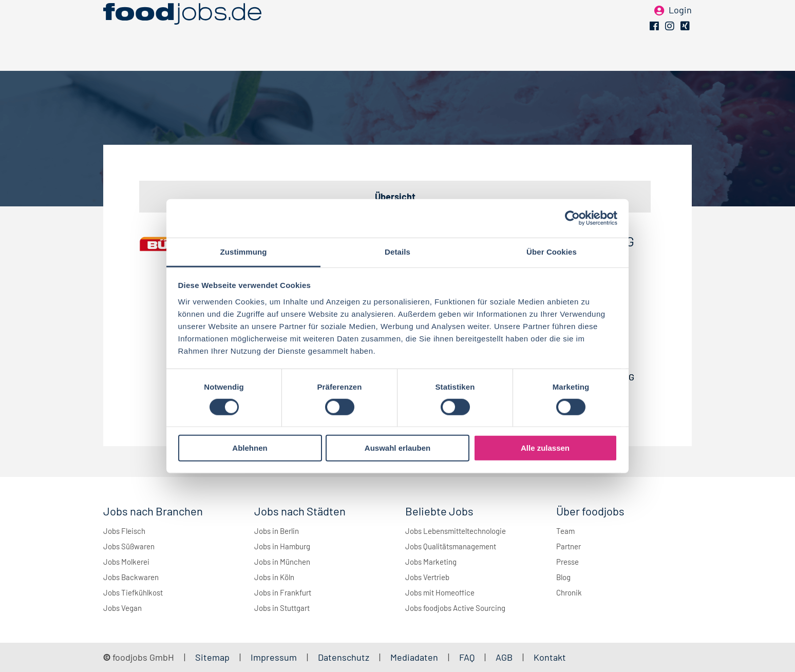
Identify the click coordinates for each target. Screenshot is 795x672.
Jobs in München (282, 562)
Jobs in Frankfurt (283, 592)
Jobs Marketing (431, 562)
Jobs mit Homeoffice (440, 592)
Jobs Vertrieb (427, 577)
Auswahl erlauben (397, 448)
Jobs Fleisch (124, 531)
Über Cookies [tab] (552, 251)
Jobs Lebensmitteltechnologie (456, 531)
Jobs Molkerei (126, 562)
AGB (505, 657)
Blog (563, 577)
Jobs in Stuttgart (282, 608)
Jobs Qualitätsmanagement (451, 546)
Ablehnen (250, 448)
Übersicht (395, 197)
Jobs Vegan (122, 608)
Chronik (569, 592)
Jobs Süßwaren (129, 546)
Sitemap (212, 657)
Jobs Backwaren (131, 577)
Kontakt (550, 657)
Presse (567, 562)
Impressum (274, 657)
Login (680, 25)
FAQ (467, 657)
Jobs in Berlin (277, 531)
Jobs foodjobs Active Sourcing (455, 608)
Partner (569, 546)
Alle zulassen (545, 448)
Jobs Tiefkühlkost (133, 592)
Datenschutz (345, 657)
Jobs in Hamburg (282, 546)
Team (565, 531)
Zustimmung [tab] (244, 251)
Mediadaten (414, 657)
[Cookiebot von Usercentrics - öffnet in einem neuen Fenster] (572, 218)
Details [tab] (397, 251)
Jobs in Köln (274, 577)
